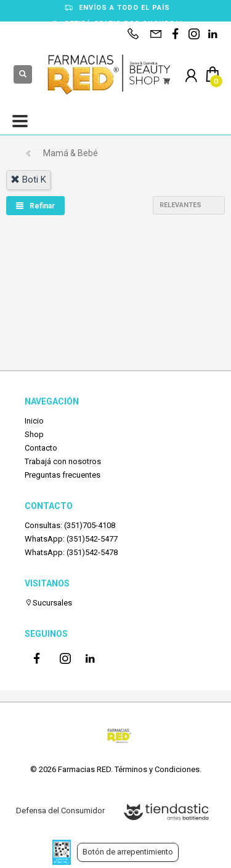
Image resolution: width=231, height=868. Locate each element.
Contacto (41, 448)
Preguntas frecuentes (63, 475)
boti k (28, 180)
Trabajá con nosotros (63, 461)
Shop (34, 434)
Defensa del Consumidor (60, 811)
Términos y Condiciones (157, 769)
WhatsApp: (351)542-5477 (71, 539)
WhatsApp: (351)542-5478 (71, 552)
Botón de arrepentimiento (128, 852)
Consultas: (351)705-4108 (70, 525)
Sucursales (48, 603)
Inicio (34, 421)
